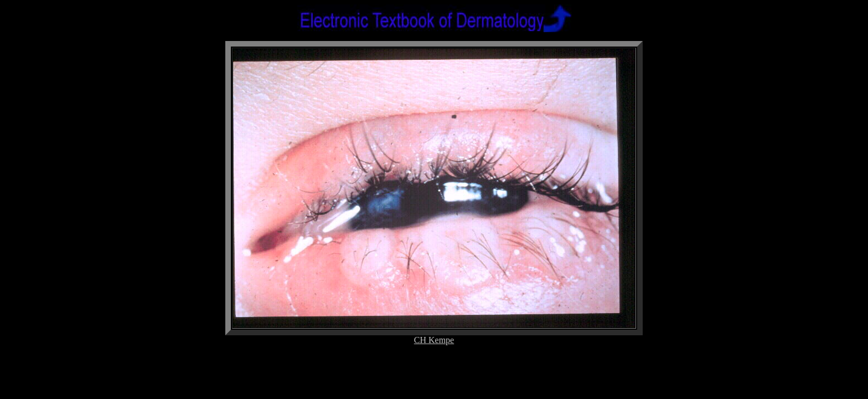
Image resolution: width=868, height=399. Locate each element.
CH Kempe (434, 340)
